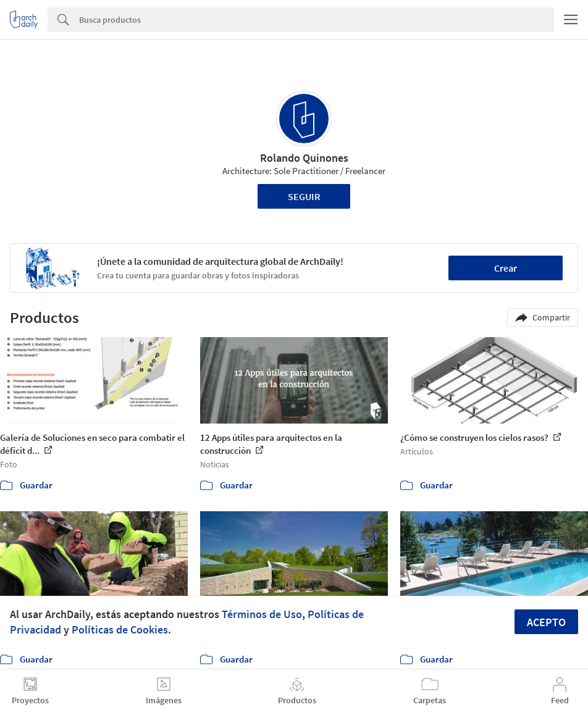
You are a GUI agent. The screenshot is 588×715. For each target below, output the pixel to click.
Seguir (304, 196)
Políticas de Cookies (120, 629)
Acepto (546, 622)
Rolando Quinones (304, 158)
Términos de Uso (262, 614)
